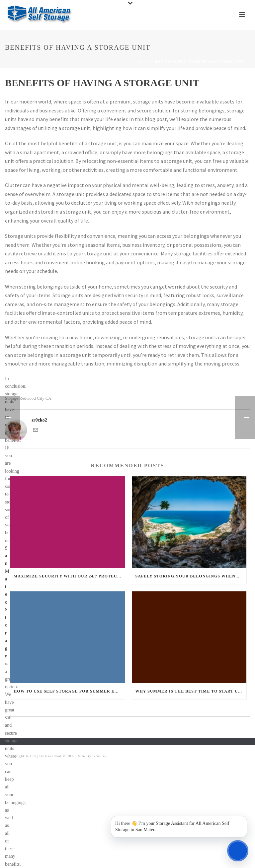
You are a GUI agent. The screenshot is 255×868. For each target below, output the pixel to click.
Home (144, 62)
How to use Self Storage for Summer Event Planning (69, 691)
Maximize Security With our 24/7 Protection (69, 576)
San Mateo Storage (7, 602)
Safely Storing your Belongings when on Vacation (191, 576)
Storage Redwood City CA (28, 398)
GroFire (100, 756)
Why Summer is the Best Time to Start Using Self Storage (191, 691)
